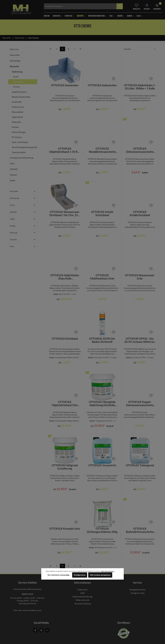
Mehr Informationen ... (108, 571)
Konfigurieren (80, 575)
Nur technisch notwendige (58, 575)
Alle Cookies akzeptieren (100, 575)
